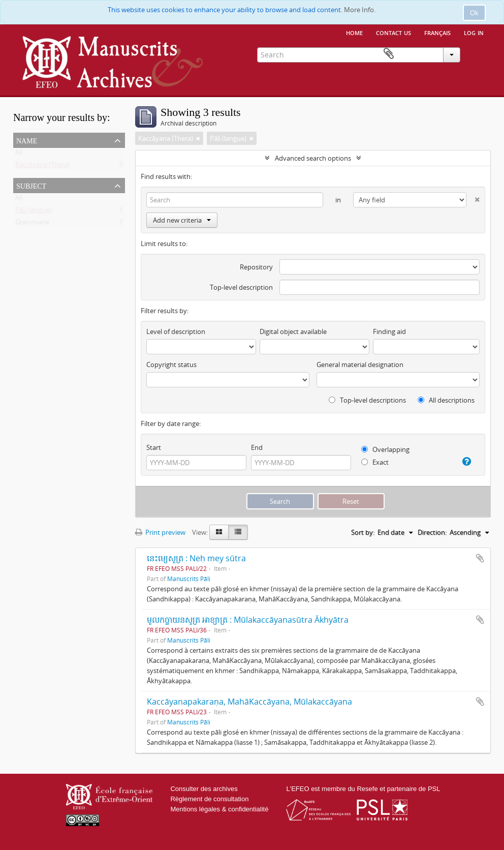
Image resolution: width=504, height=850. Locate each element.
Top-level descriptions (367, 400)
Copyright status (171, 365)
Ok (474, 13)
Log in (474, 32)
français (437, 32)
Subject (31, 185)
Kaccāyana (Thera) (43, 167)
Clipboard (476, 54)
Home (354, 32)
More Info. (360, 10)
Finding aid (389, 331)
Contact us (393, 32)
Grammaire (32, 224)
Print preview (160, 532)
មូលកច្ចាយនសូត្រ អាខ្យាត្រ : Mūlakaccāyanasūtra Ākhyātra (248, 620)
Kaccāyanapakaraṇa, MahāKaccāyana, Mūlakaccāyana (249, 702)
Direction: (432, 532)
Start (154, 447)
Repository (256, 267)
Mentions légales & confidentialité (219, 809)
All (19, 155)
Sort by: (363, 532)
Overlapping (385, 449)
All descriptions (446, 400)
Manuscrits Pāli (189, 579)
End (257, 447)
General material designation (360, 365)
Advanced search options (313, 158)
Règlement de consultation (209, 799)
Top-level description (241, 287)
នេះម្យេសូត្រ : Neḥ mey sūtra (196, 558)
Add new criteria (182, 220)
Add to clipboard (480, 558)
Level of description (176, 331)
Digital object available (293, 331)
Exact (375, 462)
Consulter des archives (204, 789)
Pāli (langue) (34, 212)
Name (27, 140)
